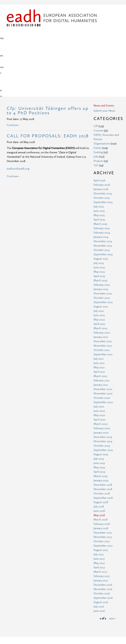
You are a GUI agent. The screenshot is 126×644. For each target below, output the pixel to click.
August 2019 (101, 402)
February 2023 (102, 233)
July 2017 (99, 502)
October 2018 (102, 441)
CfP (96, 74)
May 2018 (99, 463)
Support (11, 38)
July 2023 (99, 211)
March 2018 (100, 467)
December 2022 (103, 241)
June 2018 (99, 459)
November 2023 (103, 193)
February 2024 (102, 180)
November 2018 (103, 437)
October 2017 (102, 489)
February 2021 (102, 328)
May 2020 (99, 363)
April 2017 (99, 515)
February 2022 (102, 280)
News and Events (104, 53)
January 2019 (101, 428)
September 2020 (103, 350)
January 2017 (101, 528)
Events (98, 96)
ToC (96, 113)
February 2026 (102, 133)
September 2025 (103, 150)
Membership (23, 33)
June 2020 (99, 359)
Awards (23, 38)
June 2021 (99, 311)
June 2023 (99, 215)
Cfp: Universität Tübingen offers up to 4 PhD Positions (48, 59)
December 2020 (103, 337)
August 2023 (101, 207)
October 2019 (102, 394)
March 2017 (100, 520)
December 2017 (103, 480)
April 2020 (99, 367)
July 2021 (99, 307)
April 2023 (99, 224)
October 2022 (102, 246)
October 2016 (102, 541)
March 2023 (100, 228)
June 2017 (99, 507)
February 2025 (102, 176)
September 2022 (103, 250)
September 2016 (103, 546)
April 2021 (99, 320)
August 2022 (101, 254)
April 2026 (99, 128)
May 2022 (99, 267)
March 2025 (100, 172)
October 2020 (102, 346)
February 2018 (102, 472)
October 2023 (102, 198)
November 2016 (103, 537)
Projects (72, 33)
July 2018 (99, 454)
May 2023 (99, 220)
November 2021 (103, 293)
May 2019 (99, 415)
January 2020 (101, 380)
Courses (98, 78)
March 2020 (101, 372)
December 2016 (103, 533)
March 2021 (100, 324)
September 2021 (103, 302)
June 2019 (99, 411)
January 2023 (101, 237)
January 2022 (101, 285)
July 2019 (99, 407)
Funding (98, 100)
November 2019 (103, 389)
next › (112, 566)
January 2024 (101, 185)
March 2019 (100, 424)
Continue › (13, 73)
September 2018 (103, 446)
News (36, 33)
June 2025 (99, 159)
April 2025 (99, 167)
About (46, 33)
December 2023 (103, 189)
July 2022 (99, 259)
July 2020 (99, 354)
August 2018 (101, 450)
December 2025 (103, 141)
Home (11, 33)
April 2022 (99, 272)
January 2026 (101, 137)
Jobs (96, 104)
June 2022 (99, 263)
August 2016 (101, 550)
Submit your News (104, 59)
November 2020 (103, 341)
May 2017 (99, 511)
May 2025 (99, 163)
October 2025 (102, 146)
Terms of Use (44, 602)
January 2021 (101, 333)
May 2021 (99, 315)
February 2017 (102, 524)
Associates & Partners (41, 38)
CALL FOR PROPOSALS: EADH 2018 (48, 84)
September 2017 (103, 494)
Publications (58, 33)
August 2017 (101, 498)
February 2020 (102, 376)
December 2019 (103, 385)
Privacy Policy (44, 608)
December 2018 (103, 433)
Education (100, 33)
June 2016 (99, 559)
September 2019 (103, 398)
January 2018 (101, 476)
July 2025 (99, 154)
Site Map (41, 596)
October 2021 (102, 298)
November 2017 (103, 485)
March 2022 (100, 276)
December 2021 (103, 289)
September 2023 (103, 202)
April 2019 (99, 420)
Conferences (86, 33)
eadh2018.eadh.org (18, 117)
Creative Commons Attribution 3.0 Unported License (73, 634)
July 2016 (99, 554)
